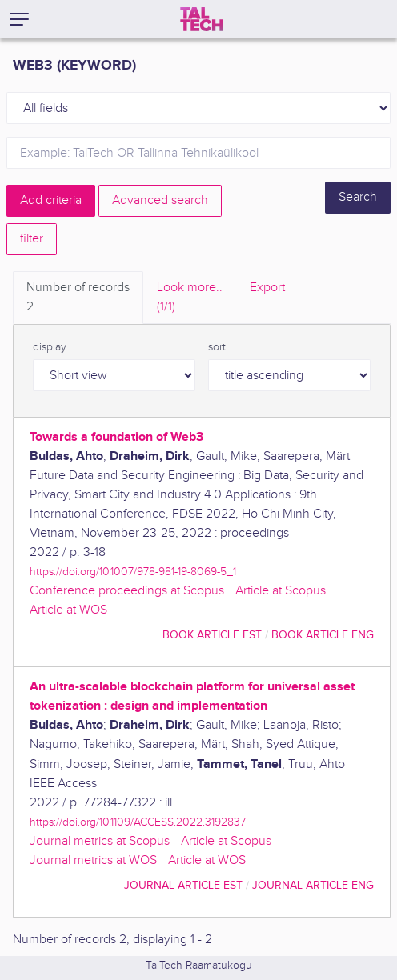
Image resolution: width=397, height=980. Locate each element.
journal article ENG (313, 885)
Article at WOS (68, 610)
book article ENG (323, 635)
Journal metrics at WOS (93, 860)
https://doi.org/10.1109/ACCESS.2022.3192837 (138, 822)
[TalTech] (202, 19)
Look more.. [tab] (190, 298)
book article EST (212, 635)
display (50, 347)
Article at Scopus (281, 591)
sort (217, 347)
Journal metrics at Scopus (100, 841)
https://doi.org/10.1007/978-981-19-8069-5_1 (133, 572)
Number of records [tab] (78, 298)
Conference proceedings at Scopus (127, 591)
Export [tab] (267, 288)
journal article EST (183, 885)
